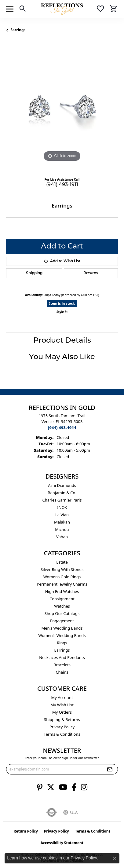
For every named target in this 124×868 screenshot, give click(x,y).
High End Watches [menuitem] (62, 591)
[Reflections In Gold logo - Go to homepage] (62, 9)
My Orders (62, 712)
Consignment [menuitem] (62, 599)
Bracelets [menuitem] (62, 665)
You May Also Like (62, 357)
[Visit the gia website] (71, 812)
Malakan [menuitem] (62, 522)
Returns (91, 273)
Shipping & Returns (62, 719)
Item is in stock (62, 303)
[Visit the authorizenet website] (52, 812)
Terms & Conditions (62, 734)
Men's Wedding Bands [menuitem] (62, 628)
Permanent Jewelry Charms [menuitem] (62, 584)
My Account (62, 697)
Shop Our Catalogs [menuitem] (62, 613)
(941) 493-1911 (62, 185)
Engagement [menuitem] (62, 621)
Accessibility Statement (62, 843)
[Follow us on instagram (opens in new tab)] (84, 787)
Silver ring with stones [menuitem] (62, 569)
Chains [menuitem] (62, 672)
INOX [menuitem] (62, 507)
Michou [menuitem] (62, 529)
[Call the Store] (62, 428)
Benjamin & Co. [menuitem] (62, 493)
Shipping (34, 273)
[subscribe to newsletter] (110, 769)
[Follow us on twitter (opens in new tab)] (51, 787)
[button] (23, 10)
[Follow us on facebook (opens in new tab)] (74, 787)
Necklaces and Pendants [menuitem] (62, 657)
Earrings (18, 30)
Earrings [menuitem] (62, 650)
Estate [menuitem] (62, 562)
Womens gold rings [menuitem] (62, 577)
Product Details (62, 341)
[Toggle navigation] (10, 9)
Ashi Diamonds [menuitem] (62, 485)
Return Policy (26, 831)
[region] (62, 107)
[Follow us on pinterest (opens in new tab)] (40, 787)
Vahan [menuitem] (62, 537)
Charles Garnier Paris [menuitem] (62, 500)
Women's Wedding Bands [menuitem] (62, 635)
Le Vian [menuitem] (62, 515)
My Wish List (62, 705)
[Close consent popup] (115, 858)
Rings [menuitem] (62, 643)
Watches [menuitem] (62, 606)
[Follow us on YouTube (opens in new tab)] (63, 787)
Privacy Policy (62, 727)
